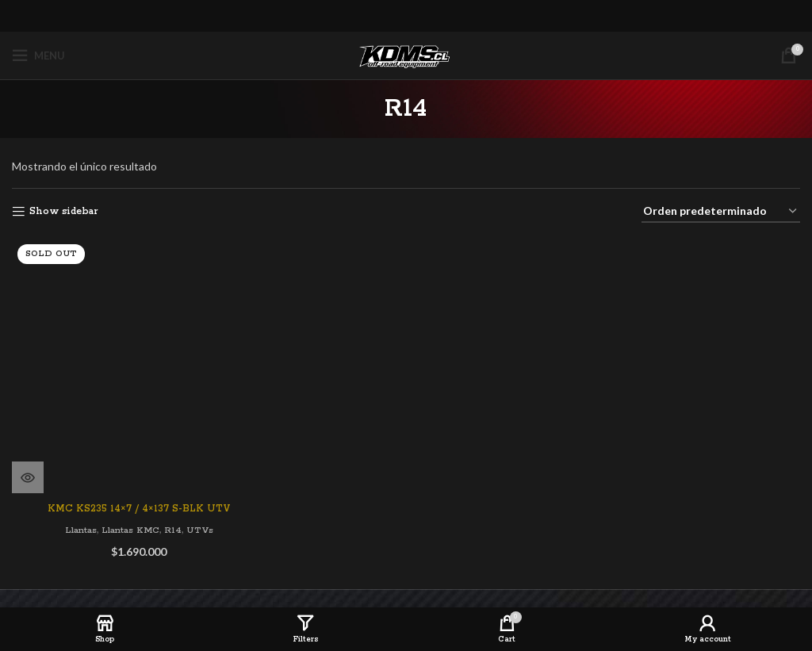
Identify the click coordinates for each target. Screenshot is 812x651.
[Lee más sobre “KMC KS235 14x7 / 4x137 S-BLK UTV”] (28, 449)
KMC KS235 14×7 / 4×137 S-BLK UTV (138, 480)
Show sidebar (63, 211)
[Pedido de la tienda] (721, 212)
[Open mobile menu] (38, 56)
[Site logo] (406, 55)
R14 (176, 502)
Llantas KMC (131, 502)
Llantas (77, 502)
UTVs (203, 502)
